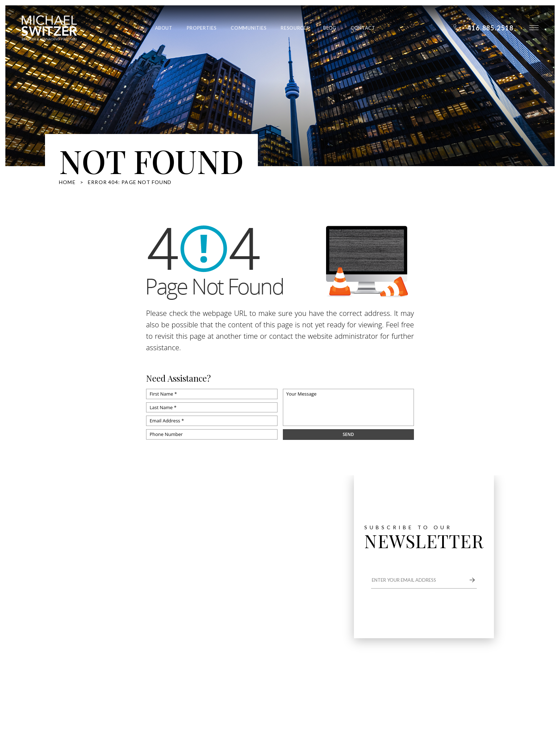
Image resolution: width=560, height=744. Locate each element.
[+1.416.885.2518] (483, 28)
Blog (330, 28)
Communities (249, 28)
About (164, 28)
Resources (295, 28)
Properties (202, 28)
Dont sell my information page (96, 688)
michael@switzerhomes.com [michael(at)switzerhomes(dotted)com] (107, 608)
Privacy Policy (142, 688)
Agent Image (238, 680)
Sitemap (158, 680)
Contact (363, 28)
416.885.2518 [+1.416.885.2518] (91, 597)
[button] (534, 28)
